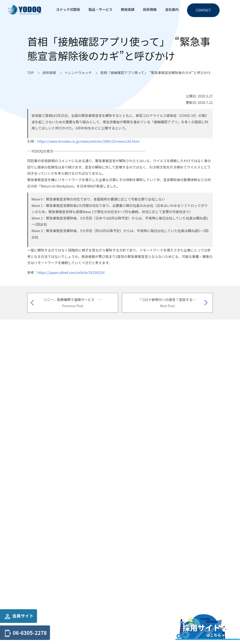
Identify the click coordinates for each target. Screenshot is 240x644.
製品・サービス (100, 9)
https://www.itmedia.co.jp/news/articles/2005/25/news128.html (88, 141)
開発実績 (128, 9)
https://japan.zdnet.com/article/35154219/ (71, 272)
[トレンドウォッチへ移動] (78, 73)
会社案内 (172, 9)
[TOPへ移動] (31, 73)
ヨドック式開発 (68, 9)
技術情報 (150, 9)
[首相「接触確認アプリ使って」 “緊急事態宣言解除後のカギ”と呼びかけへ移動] (155, 73)
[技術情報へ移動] (49, 73)
